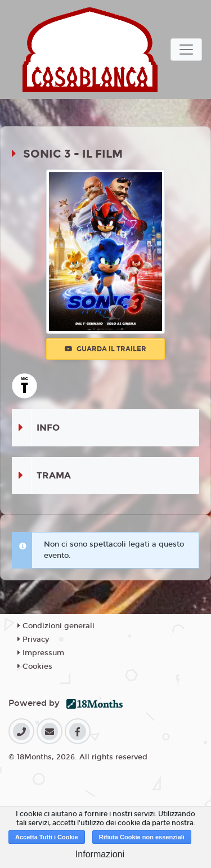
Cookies (35, 666)
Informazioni (100, 854)
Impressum (41, 653)
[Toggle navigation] (186, 50)
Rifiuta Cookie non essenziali (142, 837)
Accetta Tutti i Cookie (47, 837)
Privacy (33, 639)
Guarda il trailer (105, 349)
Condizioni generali (56, 626)
